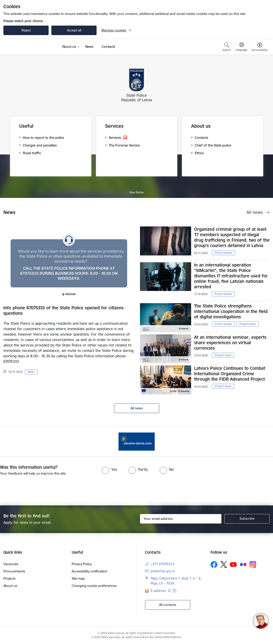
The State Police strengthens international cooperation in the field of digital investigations (231, 311)
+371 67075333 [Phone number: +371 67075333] (163, 564)
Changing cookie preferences (94, 586)
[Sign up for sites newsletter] (247, 519)
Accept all (74, 30)
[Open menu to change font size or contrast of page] (260, 48)
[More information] (174, 591)
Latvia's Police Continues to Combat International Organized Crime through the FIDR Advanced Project (230, 374)
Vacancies (11, 564)
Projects (9, 578)
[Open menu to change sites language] (241, 47)
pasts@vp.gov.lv (163, 571)
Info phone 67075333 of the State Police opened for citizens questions (63, 310)
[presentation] (145, 489)
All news (137, 408)
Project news (248, 324)
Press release (223, 253)
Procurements (14, 571)
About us (10, 586)
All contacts (168, 605)
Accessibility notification (90, 571)
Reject (26, 30)
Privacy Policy (82, 564)
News (31, 372)
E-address (159, 591)
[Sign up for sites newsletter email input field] (181, 519)
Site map (78, 578)
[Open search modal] (227, 48)
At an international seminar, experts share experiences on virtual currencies (230, 343)
